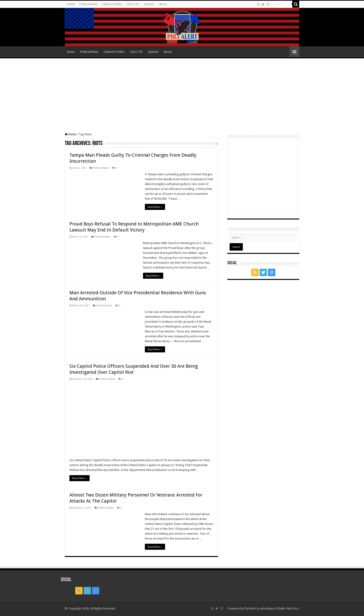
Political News (88, 4)
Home (71, 4)
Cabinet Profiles (112, 4)
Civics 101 (133, 4)
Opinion (149, 4)
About (163, 4)
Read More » (155, 207)
